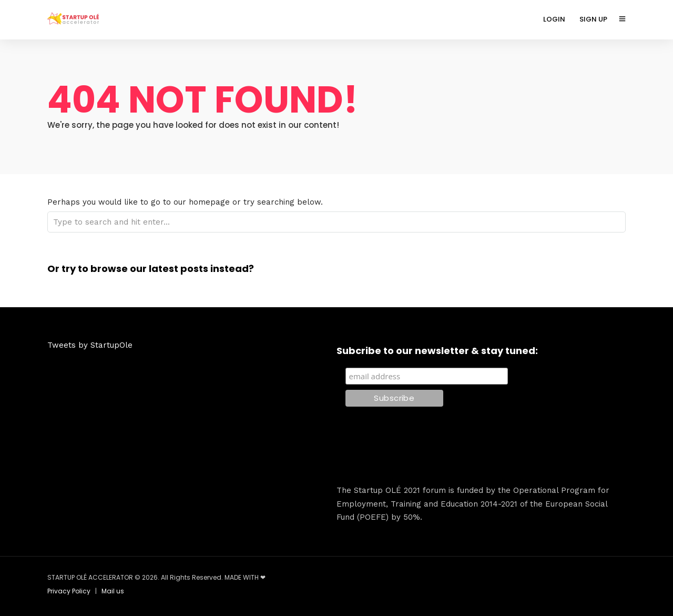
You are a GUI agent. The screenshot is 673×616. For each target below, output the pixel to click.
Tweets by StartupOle (90, 345)
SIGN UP (593, 19)
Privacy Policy (69, 591)
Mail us (113, 591)
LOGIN (554, 19)
